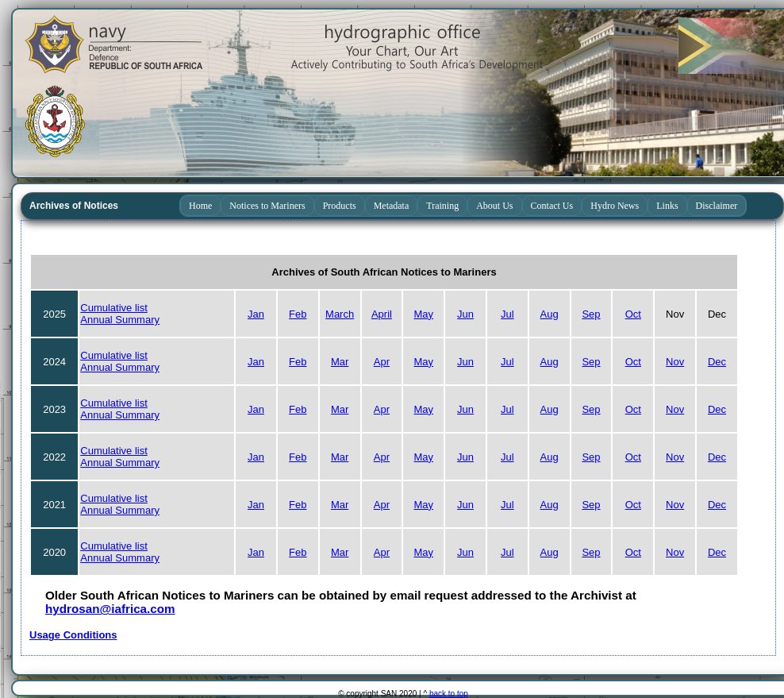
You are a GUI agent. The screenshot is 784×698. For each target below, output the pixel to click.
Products (340, 206)
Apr (382, 362)
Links (667, 206)
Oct (633, 314)
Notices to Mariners (267, 206)
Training (442, 206)
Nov (675, 362)
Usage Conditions (73, 635)
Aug (550, 314)
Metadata (392, 206)
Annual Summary (120, 320)
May (423, 314)
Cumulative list (114, 308)
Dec (717, 362)
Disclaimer (717, 206)
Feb (298, 314)
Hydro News (615, 206)
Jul (507, 314)
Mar (340, 362)
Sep (591, 314)
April (382, 314)
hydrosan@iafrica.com (110, 609)
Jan (256, 314)
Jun (465, 314)
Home (200, 206)
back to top (449, 694)
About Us (494, 206)
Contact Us (552, 206)
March (340, 314)
